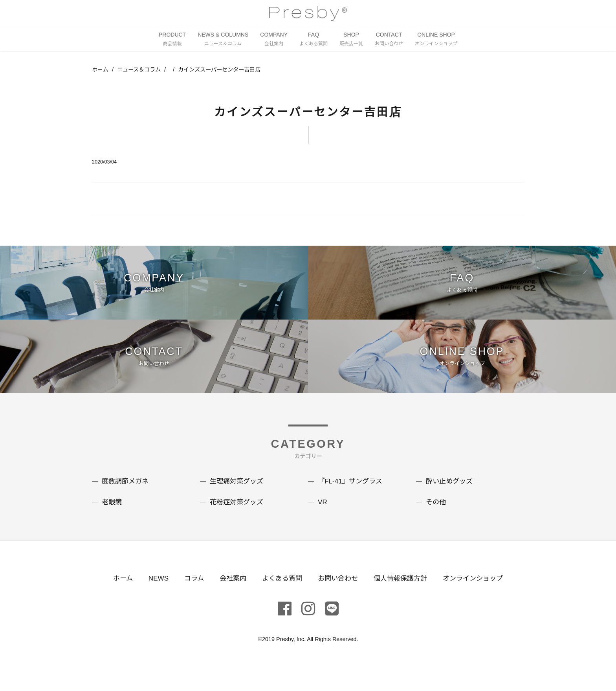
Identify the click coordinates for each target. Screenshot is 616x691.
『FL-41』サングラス (352, 497)
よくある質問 (280, 593)
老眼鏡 (112, 517)
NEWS (152, 593)
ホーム (100, 70)
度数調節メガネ (126, 497)
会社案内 (229, 593)
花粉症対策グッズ (238, 517)
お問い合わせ (338, 593)
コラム (189, 593)
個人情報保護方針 (403, 593)
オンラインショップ (479, 593)
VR (323, 517)
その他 (436, 517)
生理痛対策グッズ (238, 497)
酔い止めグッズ (451, 497)
